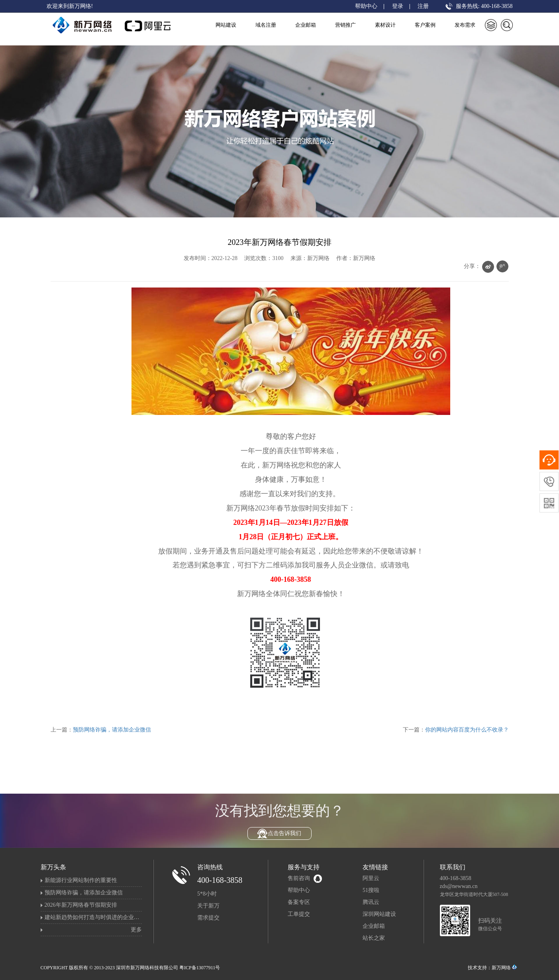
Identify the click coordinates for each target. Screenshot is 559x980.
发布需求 (465, 25)
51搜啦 (371, 890)
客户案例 (425, 25)
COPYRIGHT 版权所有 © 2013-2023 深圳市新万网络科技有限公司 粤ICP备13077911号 (130, 968)
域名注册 (266, 25)
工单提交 (299, 914)
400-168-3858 (220, 880)
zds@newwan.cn (459, 886)
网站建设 (226, 25)
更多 (136, 930)
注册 (423, 6)
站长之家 (374, 938)
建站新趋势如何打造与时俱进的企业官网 (95, 917)
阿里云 (371, 878)
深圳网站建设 (379, 914)
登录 (398, 6)
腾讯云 (371, 902)
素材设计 (385, 25)
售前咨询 (299, 878)
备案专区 (299, 902)
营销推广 (345, 25)
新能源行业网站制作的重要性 (81, 880)
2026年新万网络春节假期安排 (81, 905)
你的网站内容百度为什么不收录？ (467, 730)
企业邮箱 (306, 25)
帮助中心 (366, 6)
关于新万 (208, 906)
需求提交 (208, 918)
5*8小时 (207, 894)
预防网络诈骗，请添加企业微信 (112, 730)
